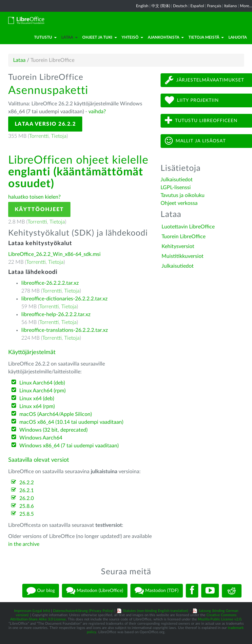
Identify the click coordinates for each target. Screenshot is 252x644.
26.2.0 (27, 498)
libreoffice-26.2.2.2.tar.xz (50, 283)
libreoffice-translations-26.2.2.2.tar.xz (65, 330)
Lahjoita (238, 37)
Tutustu (45, 37)
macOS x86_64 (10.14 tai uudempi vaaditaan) (71, 422)
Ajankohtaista (166, 37)
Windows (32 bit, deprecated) (53, 430)
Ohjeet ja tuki (100, 37)
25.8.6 (27, 506)
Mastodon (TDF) (157, 591)
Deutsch (180, 6)
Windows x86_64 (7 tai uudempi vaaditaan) (69, 446)
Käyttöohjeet (39, 209)
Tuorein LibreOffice (184, 237)
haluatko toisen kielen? (34, 197)
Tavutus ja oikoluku (183, 195)
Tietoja (59, 136)
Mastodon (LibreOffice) (95, 591)
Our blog (41, 591)
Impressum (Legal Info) (32, 611)
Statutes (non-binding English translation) (155, 611)
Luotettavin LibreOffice (188, 227)
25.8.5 (27, 514)
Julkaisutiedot (177, 180)
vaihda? (97, 112)
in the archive (24, 544)
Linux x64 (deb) (37, 399)
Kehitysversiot (178, 246)
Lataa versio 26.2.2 (45, 124)
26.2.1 (27, 491)
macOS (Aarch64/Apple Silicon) (56, 414)
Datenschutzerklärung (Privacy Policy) (83, 611)
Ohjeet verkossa (179, 203)
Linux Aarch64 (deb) (42, 383)
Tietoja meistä (206, 37)
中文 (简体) (161, 6)
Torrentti (39, 136)
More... (246, 6)
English (142, 6)
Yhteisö (132, 37)
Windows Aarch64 (41, 438)
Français (214, 6)
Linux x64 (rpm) (37, 406)
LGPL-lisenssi (176, 188)
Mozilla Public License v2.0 (220, 619)
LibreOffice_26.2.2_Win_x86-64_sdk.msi (54, 254)
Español (197, 6)
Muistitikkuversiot (183, 256)
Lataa (69, 37)
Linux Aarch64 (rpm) (42, 391)
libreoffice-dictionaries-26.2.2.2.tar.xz (64, 299)
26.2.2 (27, 483)
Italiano (231, 6)
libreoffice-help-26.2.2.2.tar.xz (56, 314)
